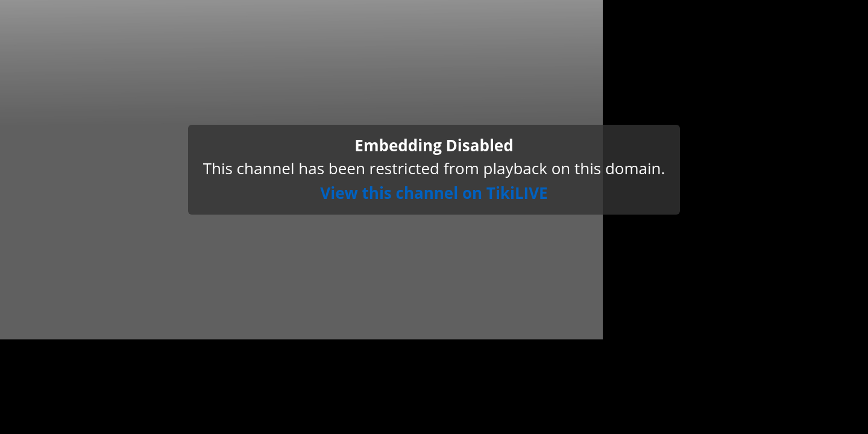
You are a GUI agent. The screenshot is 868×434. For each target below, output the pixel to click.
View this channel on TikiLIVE (434, 193)
